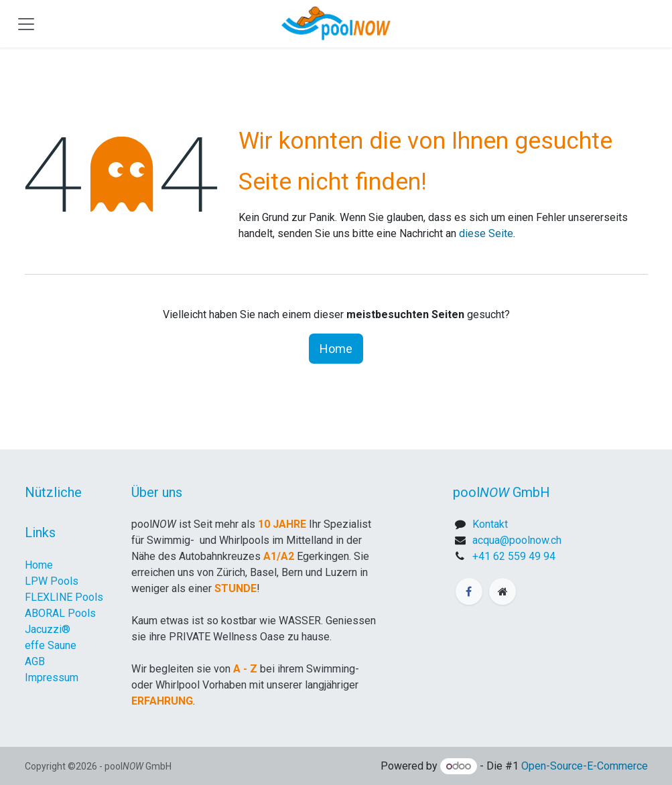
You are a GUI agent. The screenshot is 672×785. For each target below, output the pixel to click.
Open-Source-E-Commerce (585, 766)
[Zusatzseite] (502, 591)
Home (336, 349)
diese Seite (486, 233)
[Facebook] (469, 591)
